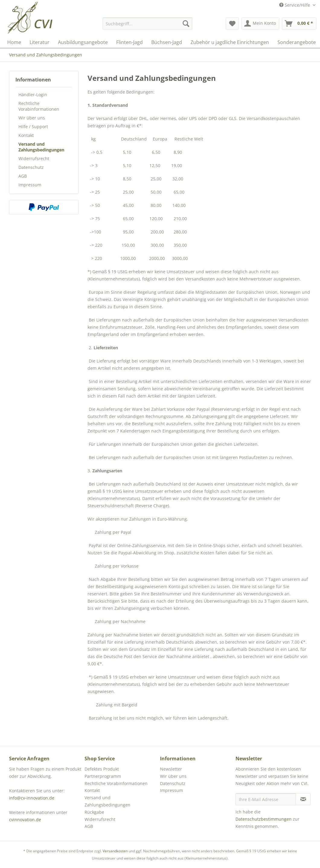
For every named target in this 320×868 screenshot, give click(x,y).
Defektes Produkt (102, 769)
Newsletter (171, 769)
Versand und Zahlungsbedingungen (41, 147)
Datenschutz (31, 167)
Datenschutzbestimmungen (264, 819)
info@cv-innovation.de (32, 798)
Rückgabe (94, 812)
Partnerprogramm (103, 776)
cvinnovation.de (25, 820)
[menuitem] (147, 24)
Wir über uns (32, 118)
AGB (23, 176)
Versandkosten (115, 851)
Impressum (30, 185)
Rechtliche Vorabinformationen (39, 106)
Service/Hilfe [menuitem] (295, 5)
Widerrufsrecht (34, 158)
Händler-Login (33, 95)
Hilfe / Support (33, 127)
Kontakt (26, 135)
